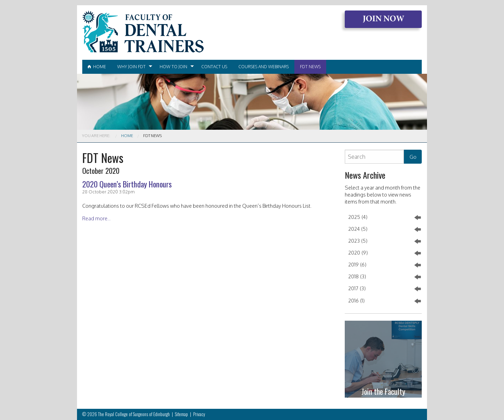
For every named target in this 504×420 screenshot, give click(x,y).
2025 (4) (384, 218)
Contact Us (214, 67)
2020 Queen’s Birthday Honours (127, 184)
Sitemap (181, 414)
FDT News (310, 67)
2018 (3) (384, 277)
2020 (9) (384, 253)
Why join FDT (131, 67)
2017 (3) (384, 289)
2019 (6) (384, 265)
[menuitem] (97, 67)
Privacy (199, 414)
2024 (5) (384, 229)
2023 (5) (384, 241)
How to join (173, 67)
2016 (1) (384, 301)
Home (97, 67)
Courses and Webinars (264, 67)
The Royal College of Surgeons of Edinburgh (134, 414)
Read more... (96, 218)
